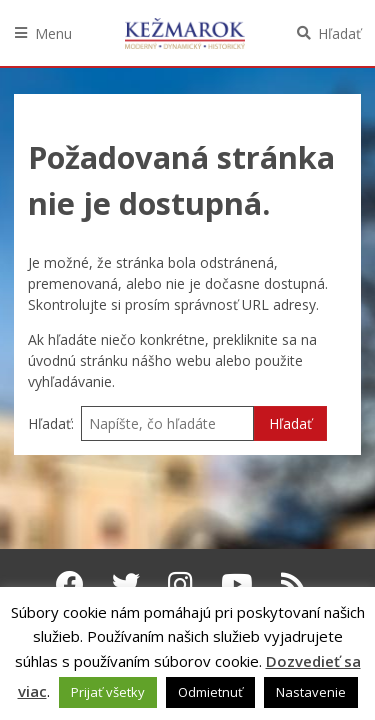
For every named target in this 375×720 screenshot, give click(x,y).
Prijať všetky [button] (108, 692)
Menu (53, 33)
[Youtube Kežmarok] (237, 584)
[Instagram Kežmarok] (180, 584)
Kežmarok (185, 33)
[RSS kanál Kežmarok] (293, 584)
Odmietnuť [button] (210, 692)
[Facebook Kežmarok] (70, 584)
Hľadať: (51, 423)
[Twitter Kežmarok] (126, 584)
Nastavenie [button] (311, 692)
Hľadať (339, 33)
